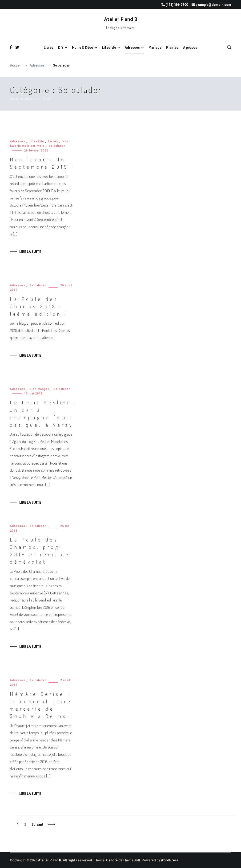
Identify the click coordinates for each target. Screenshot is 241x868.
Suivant (37, 824)
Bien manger (39, 389)
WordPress (170, 860)
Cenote (112, 860)
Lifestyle (109, 48)
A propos (190, 48)
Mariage (155, 48)
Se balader (57, 146)
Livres (49, 48)
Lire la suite (30, 252)
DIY (61, 48)
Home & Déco (83, 48)
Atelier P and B (121, 20)
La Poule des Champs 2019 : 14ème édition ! (39, 306)
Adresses (132, 48)
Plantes (172, 48)
